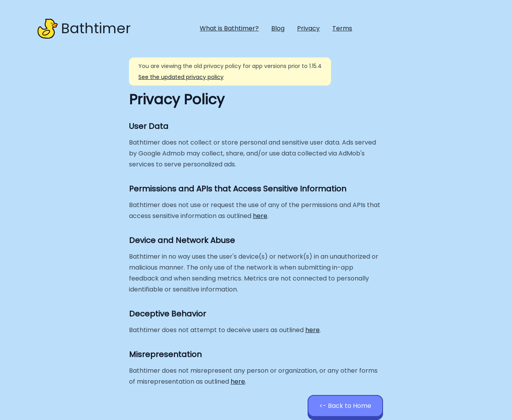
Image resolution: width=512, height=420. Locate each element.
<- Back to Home (345, 406)
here (260, 216)
